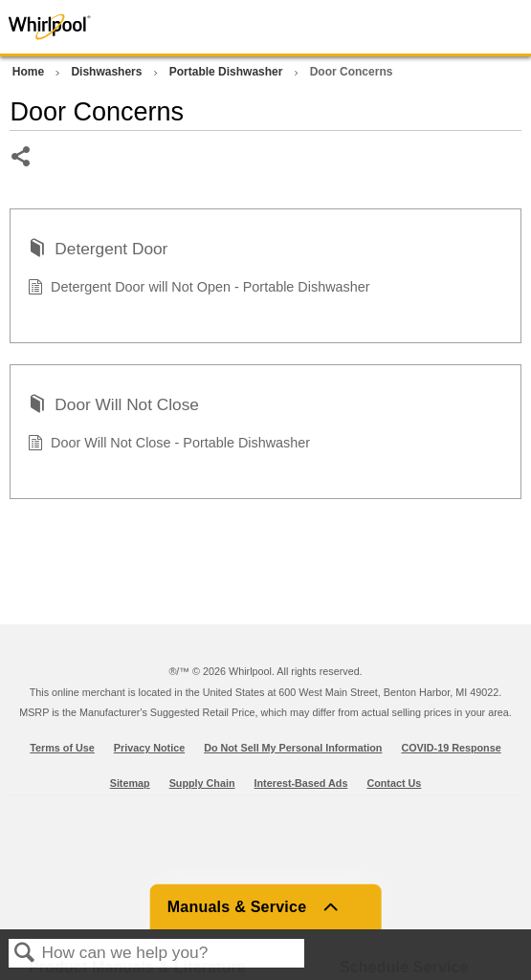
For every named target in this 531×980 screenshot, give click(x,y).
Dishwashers (108, 72)
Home (30, 72)
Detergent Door (98, 250)
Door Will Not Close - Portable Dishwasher (169, 445)
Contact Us (394, 783)
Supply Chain (202, 783)
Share (22, 158)
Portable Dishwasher (228, 72)
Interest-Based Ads (301, 783)
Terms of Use (62, 748)
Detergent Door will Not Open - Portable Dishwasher (199, 289)
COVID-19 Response (451, 748)
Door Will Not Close (113, 406)
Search (25, 954)
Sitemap (130, 783)
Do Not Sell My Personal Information (293, 748)
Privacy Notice (149, 748)
